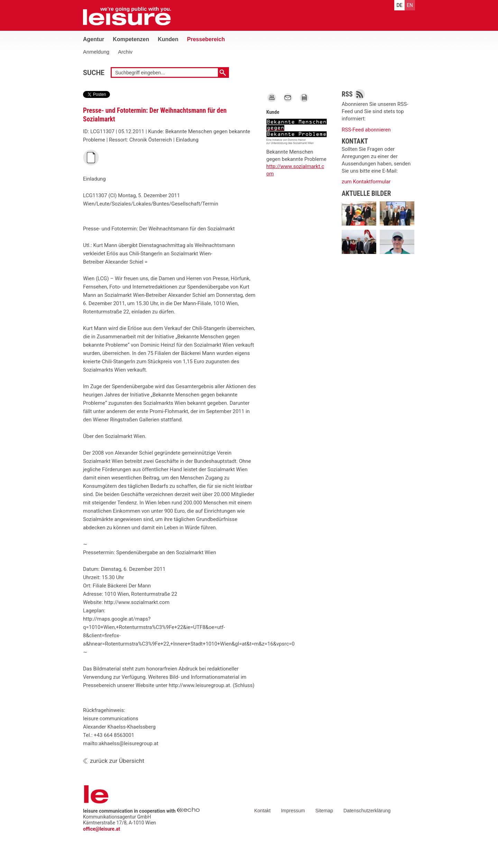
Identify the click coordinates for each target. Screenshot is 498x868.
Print (271, 97)
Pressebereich (206, 39)
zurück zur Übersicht (117, 761)
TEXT (304, 97)
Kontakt (262, 811)
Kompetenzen (131, 39)
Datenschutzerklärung (367, 811)
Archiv (125, 52)
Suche (94, 73)
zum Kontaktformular (366, 182)
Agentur (94, 39)
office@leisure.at (102, 829)
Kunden (168, 39)
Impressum (293, 811)
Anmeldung (96, 52)
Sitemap (324, 811)
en (410, 5)
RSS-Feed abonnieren (366, 130)
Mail (288, 97)
